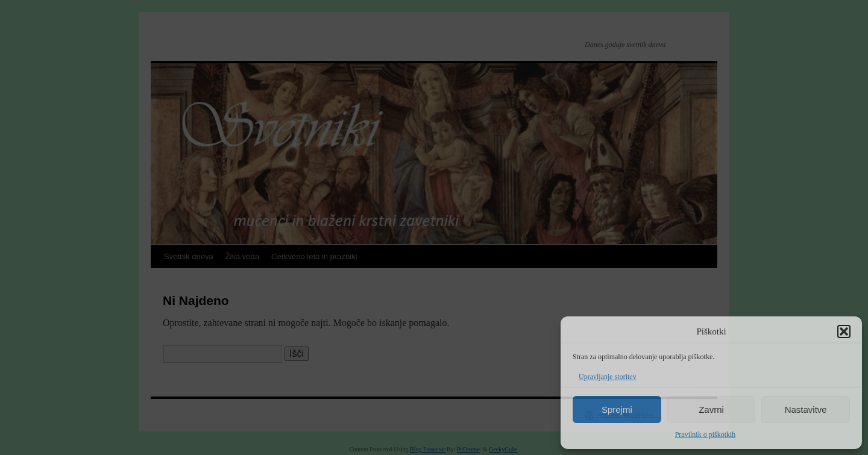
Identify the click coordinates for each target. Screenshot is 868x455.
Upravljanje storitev (608, 377)
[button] (844, 331)
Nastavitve (806, 409)
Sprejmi (617, 409)
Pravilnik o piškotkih (706, 435)
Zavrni (711, 409)
